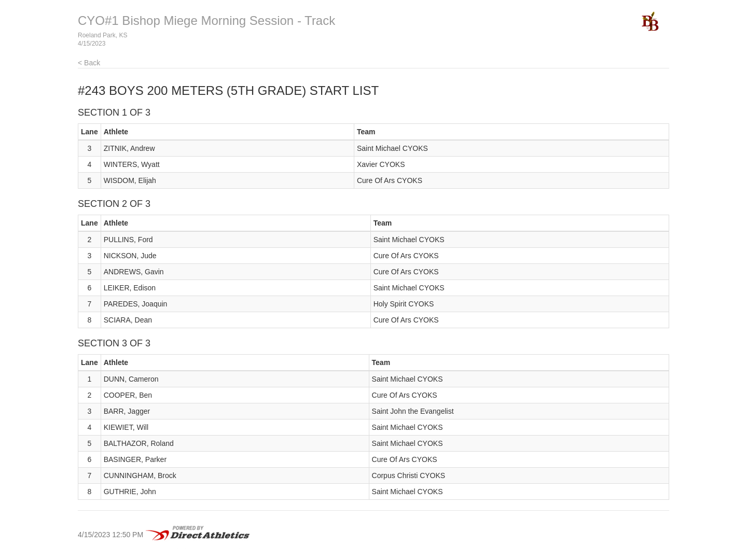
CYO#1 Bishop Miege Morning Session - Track (206, 20)
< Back (89, 63)
